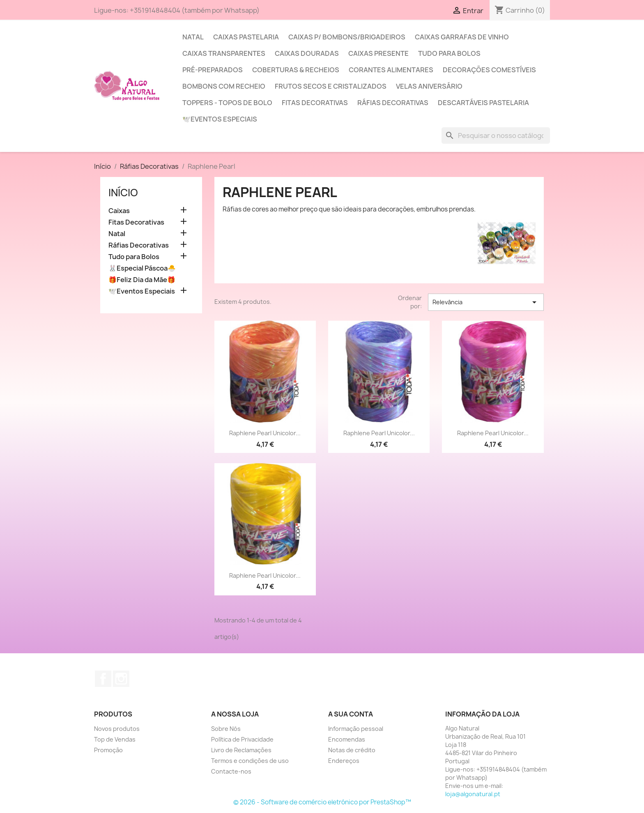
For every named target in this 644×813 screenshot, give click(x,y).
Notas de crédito (352, 750)
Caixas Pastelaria (246, 37)
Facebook (103, 679)
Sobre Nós (226, 729)
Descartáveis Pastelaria (483, 103)
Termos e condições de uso (250, 761)
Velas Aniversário (429, 86)
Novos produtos (117, 729)
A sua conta (351, 714)
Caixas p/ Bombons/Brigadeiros (347, 37)
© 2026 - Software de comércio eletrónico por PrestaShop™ (322, 802)
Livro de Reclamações (241, 750)
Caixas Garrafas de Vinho (462, 37)
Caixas (119, 211)
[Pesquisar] (496, 135)
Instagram (121, 679)
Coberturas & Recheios (296, 70)
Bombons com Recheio (224, 86)
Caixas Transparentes (224, 53)
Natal (193, 37)
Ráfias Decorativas (393, 103)
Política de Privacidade (242, 739)
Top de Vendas (115, 739)
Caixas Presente (378, 53)
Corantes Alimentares (391, 70)
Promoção (108, 750)
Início (123, 193)
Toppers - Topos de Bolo (227, 103)
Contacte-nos (231, 771)
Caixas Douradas (307, 53)
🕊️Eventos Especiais (220, 119)
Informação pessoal (356, 729)
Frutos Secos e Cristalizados (331, 86)
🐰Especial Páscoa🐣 (142, 268)
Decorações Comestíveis (489, 70)
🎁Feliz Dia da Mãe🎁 (142, 280)
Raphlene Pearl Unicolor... (265, 433)
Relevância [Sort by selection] (486, 302)
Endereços (344, 761)
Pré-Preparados (213, 70)
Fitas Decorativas (315, 103)
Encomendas (347, 739)
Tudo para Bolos (449, 53)
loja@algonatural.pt (473, 794)
